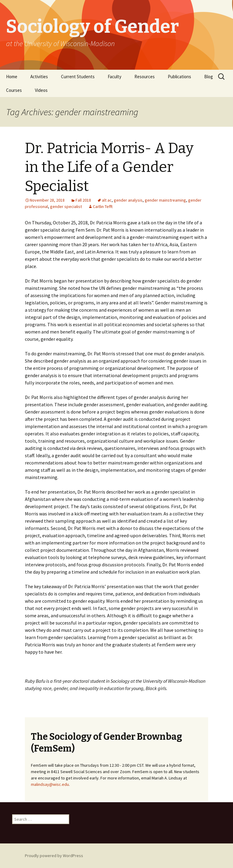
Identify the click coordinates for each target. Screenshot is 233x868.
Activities (39, 77)
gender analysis (128, 200)
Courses (14, 90)
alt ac (107, 200)
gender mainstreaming (165, 200)
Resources (145, 77)
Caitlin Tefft (103, 206)
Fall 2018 (83, 200)
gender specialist (66, 206)
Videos (41, 90)
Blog (209, 77)
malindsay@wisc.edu (50, 784)
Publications (179, 77)
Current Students (78, 77)
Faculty (115, 77)
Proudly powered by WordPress (54, 856)
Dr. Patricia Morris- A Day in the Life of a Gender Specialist (109, 167)
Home (12, 77)
